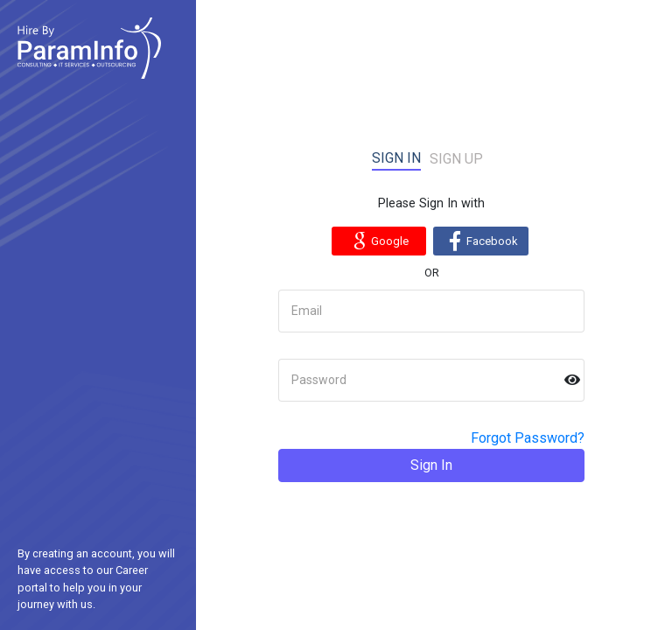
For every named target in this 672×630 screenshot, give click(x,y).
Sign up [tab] (456, 159)
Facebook (481, 241)
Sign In (431, 465)
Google (378, 241)
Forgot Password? (528, 438)
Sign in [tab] (396, 158)
